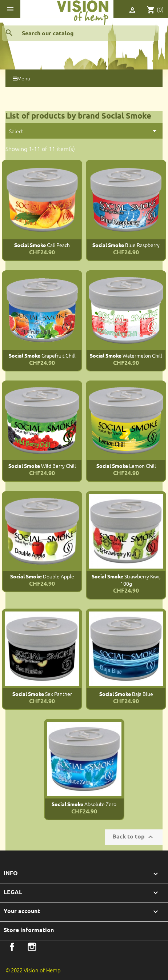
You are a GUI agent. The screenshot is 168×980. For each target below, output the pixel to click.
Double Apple (42, 576)
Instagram (32, 947)
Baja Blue (126, 694)
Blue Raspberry (126, 245)
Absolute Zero (84, 804)
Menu (21, 78)
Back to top (134, 837)
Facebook (12, 947)
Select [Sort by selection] (84, 131)
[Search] (80, 33)
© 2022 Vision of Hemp (33, 970)
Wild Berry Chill (42, 466)
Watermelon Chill (126, 355)
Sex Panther (42, 694)
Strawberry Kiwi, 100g (126, 580)
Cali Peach (42, 245)
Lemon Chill (126, 466)
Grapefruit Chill (42, 355)
